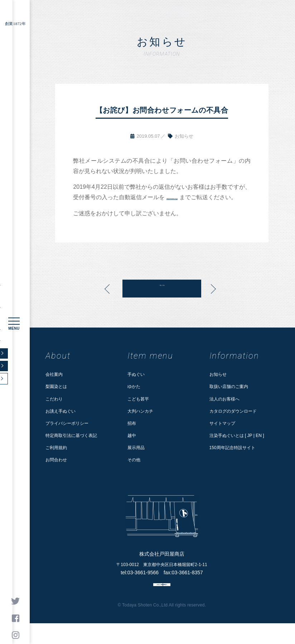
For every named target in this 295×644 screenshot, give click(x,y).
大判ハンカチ (140, 422)
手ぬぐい (136, 385)
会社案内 (54, 385)
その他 (134, 470)
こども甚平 (138, 409)
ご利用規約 (56, 458)
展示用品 (136, 458)
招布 (132, 434)
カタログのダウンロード (233, 422)
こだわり (54, 409)
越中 (132, 446)
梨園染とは (56, 397)
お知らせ (218, 385)
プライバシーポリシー (67, 434)
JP (250, 446)
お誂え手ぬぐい (61, 422)
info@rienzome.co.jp (197, 197)
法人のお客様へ (224, 409)
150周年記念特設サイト (232, 458)
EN (259, 446)
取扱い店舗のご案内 (229, 397)
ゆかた (134, 397)
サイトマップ (222, 434)
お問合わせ (56, 470)
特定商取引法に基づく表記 (71, 446)
